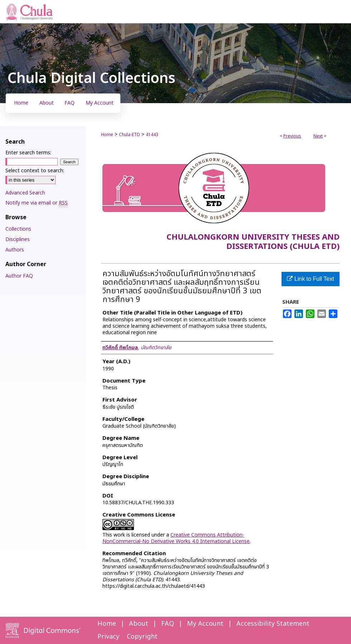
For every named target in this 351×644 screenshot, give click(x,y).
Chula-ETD (129, 135)
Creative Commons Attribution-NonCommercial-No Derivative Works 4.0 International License (176, 538)
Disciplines (18, 239)
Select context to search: (35, 171)
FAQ (168, 624)
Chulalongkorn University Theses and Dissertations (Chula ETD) (253, 242)
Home (107, 135)
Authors (15, 250)
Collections (18, 229)
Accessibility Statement (273, 624)
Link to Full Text (310, 279)
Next (318, 136)
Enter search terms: (28, 153)
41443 (152, 135)
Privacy (108, 637)
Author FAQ (19, 276)
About (139, 624)
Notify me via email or (37, 203)
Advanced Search (25, 193)
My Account (205, 624)
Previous (292, 136)
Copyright (142, 637)
